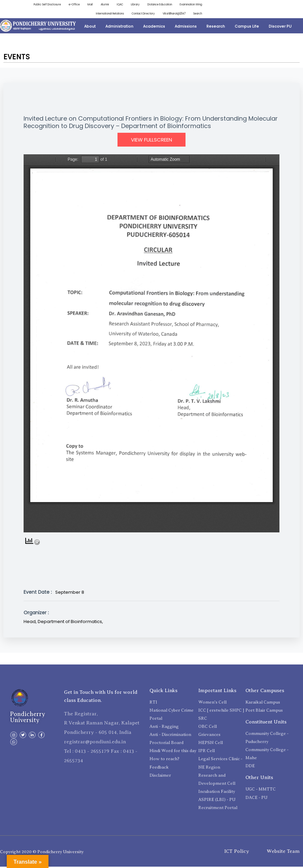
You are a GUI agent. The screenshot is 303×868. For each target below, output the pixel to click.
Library (121, 5)
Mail (69, 5)
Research (216, 27)
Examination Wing (187, 5)
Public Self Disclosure (21, 5)
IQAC (104, 5)
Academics (154, 27)
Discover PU (280, 27)
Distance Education (149, 5)
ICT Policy (237, 852)
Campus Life (247, 27)
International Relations (92, 14)
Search (197, 14)
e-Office (51, 5)
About (90, 27)
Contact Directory (132, 14)
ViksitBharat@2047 (169, 14)
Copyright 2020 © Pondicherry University (42, 853)
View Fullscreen (151, 141)
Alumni (86, 5)
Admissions (186, 27)
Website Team (283, 852)
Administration (119, 27)
